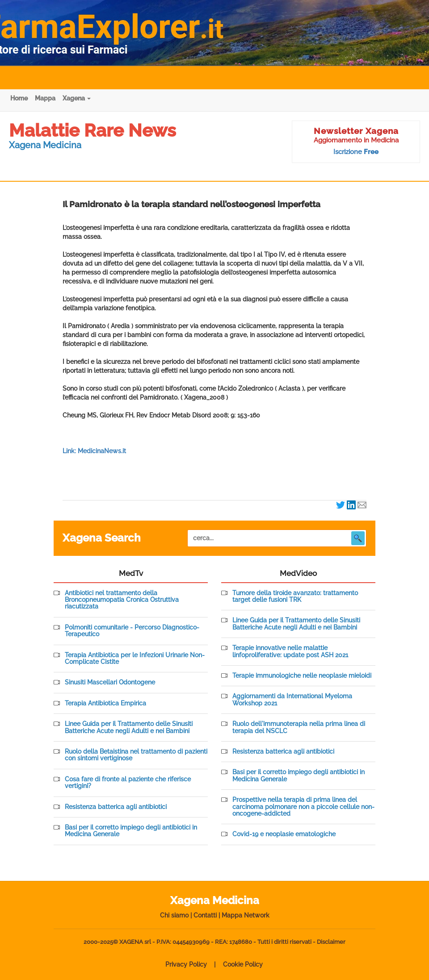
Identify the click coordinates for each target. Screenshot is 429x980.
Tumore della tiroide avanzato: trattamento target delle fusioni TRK (295, 596)
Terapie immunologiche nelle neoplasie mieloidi (302, 676)
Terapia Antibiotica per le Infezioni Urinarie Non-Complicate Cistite (135, 659)
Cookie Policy (243, 964)
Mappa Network (246, 915)
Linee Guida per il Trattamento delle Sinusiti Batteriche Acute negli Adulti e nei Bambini (129, 727)
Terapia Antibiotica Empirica (105, 703)
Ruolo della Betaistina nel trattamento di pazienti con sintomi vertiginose (136, 755)
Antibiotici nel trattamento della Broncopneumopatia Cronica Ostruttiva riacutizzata (122, 600)
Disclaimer (331, 942)
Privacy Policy (186, 964)
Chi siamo (174, 915)
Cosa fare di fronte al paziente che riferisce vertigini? (128, 783)
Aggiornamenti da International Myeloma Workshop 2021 (292, 700)
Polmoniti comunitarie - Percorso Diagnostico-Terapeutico (132, 631)
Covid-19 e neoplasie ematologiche (284, 834)
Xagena (77, 98)
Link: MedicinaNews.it (94, 451)
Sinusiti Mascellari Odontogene (110, 682)
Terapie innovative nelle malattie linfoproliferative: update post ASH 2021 (290, 651)
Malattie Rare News (93, 130)
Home (19, 98)
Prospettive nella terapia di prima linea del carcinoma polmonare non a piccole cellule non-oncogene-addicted (303, 807)
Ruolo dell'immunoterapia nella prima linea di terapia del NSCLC (299, 727)
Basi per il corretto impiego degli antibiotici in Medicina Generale (131, 831)
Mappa (45, 98)
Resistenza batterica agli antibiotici (116, 807)
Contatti (205, 915)
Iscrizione (356, 152)
